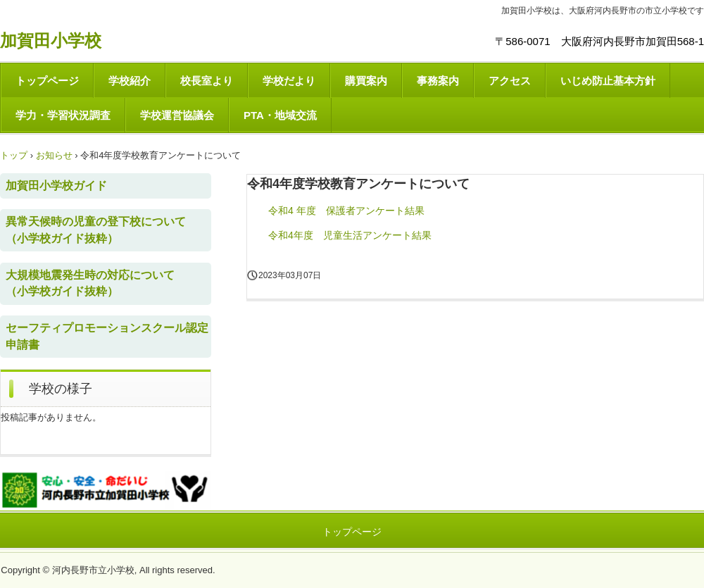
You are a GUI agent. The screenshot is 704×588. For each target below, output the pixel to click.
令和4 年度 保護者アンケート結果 (346, 211)
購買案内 (366, 81)
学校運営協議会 (177, 115)
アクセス (510, 81)
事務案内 (438, 81)
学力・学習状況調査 (63, 115)
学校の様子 (61, 389)
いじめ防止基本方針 (608, 81)
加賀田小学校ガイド (56, 186)
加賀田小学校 (51, 40)
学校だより (289, 81)
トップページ (47, 81)
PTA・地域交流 (280, 115)
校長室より (207, 81)
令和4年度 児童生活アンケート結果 (350, 235)
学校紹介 (130, 81)
